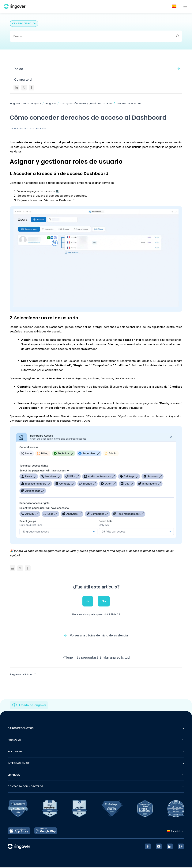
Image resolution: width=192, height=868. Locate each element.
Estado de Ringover (33, 706)
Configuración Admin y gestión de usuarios (86, 103)
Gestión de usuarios (129, 103)
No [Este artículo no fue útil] (104, 601)
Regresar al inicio (23, 674)
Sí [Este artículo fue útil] (88, 601)
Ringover (51, 103)
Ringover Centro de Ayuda (25, 103)
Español (175, 832)
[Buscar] (96, 36)
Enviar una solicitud (115, 658)
